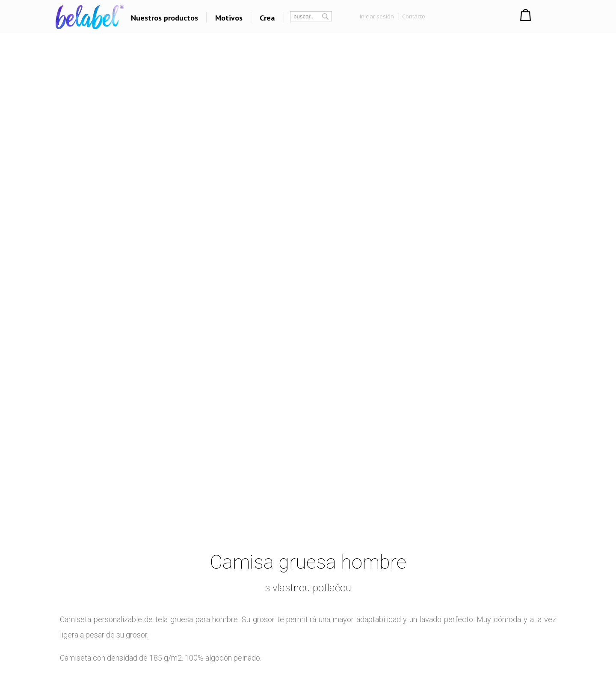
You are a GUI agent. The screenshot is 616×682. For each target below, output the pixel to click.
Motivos (229, 18)
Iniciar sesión (377, 16)
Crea (267, 18)
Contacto (414, 16)
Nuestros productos (164, 18)
